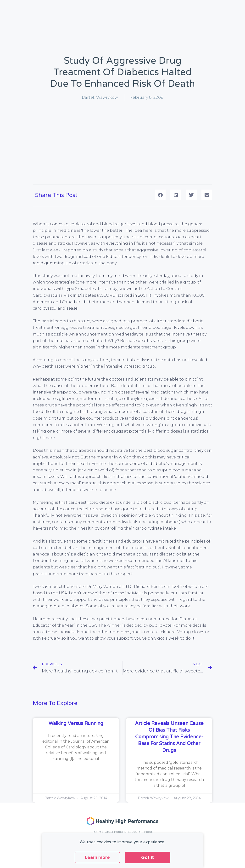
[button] (160, 195)
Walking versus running (76, 723)
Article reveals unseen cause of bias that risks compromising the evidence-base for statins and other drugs (169, 737)
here (171, 632)
